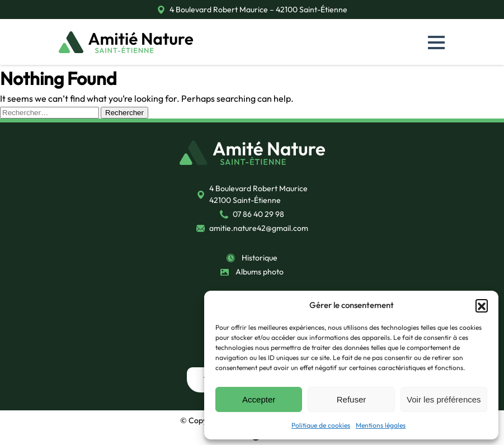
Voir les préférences (444, 399)
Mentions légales (381, 425)
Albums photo (260, 272)
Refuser (352, 399)
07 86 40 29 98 (258, 214)
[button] (482, 305)
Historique (260, 258)
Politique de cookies (321, 425)
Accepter (259, 399)
